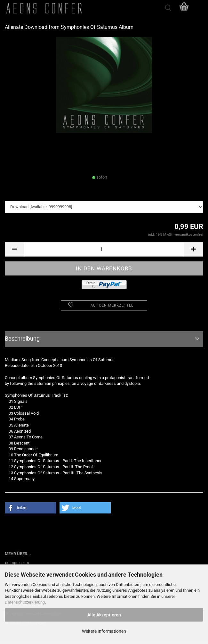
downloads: (15, 194)
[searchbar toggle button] (168, 8)
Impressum (19, 563)
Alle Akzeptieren (104, 615)
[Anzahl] (104, 249)
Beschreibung (22, 339)
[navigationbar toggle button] (200, 8)
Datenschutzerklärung (25, 602)
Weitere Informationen (104, 631)
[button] (14, 249)
